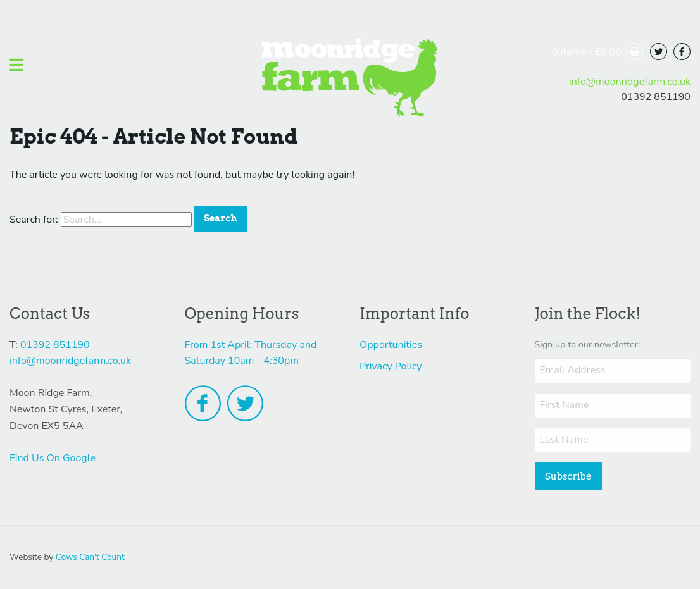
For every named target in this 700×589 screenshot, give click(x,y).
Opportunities (391, 345)
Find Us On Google (53, 458)
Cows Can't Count (90, 557)
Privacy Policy (391, 366)
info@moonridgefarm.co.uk (630, 82)
